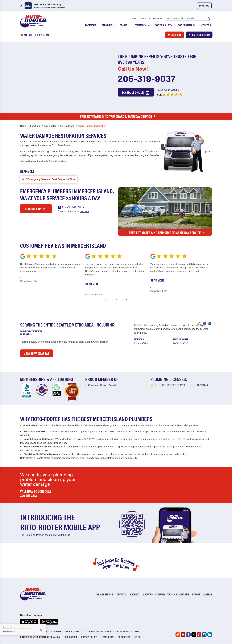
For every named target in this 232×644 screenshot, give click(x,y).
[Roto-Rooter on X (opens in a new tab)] (194, 635)
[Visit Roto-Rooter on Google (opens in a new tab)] (200, 324)
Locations (91, 25)
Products (135, 595)
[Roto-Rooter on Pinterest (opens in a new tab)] (199, 635)
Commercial (142, 25)
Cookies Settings (9, 631)
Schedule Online (136, 93)
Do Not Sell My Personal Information (40, 637)
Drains (124, 25)
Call (199, 35)
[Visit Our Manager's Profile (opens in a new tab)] (142, 344)
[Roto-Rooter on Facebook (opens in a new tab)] (188, 635)
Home (23, 126)
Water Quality (164, 25)
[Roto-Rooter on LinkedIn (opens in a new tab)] (210, 635)
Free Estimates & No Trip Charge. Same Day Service (119, 117)
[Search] (188, 19)
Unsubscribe (71, 637)
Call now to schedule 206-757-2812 (36, 494)
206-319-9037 (147, 78)
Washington (50, 126)
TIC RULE (138, 637)
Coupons (206, 25)
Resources (157, 19)
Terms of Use (107, 637)
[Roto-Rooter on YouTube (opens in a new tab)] (183, 635)
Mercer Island (67, 126)
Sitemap (196, 595)
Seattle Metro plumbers (48, 458)
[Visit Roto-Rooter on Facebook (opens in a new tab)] (205, 324)
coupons (85, 212)
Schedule (174, 35)
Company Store (163, 595)
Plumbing (108, 25)
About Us (148, 595)
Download (204, 6)
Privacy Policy (89, 637)
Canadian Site (182, 595)
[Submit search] (209, 19)
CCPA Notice (124, 637)
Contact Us (145, 19)
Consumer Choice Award (102, 385)
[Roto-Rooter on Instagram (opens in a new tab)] (204, 635)
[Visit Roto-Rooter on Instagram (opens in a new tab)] (210, 324)
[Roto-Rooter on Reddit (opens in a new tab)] (178, 635)
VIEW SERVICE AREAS (37, 354)
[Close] (41, 630)
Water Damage (187, 25)
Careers (134, 19)
